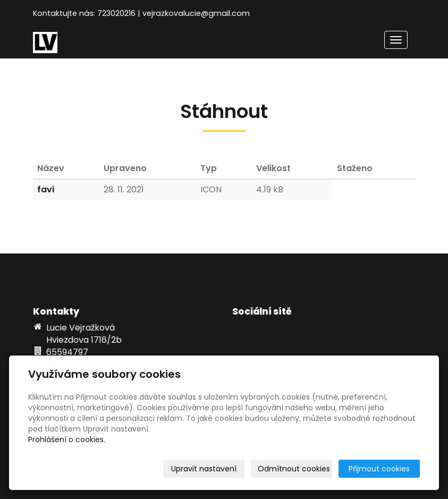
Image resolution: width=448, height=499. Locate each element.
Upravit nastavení (204, 469)
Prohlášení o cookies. (67, 439)
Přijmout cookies (379, 469)
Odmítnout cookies (294, 469)
